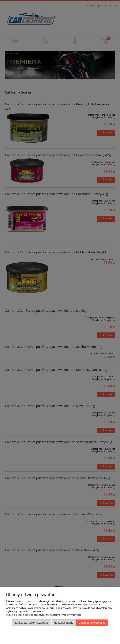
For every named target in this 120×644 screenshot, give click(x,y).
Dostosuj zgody (64, 623)
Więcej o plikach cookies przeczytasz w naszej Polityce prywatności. (44, 615)
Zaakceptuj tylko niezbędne (31, 623)
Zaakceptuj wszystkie (92, 623)
